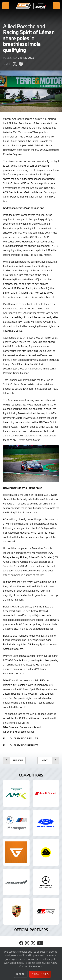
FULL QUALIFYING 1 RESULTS (21, 738)
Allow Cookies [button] (40, 974)
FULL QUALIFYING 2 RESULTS (21, 745)
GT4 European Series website (20, 727)
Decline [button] (21, 974)
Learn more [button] (36, 966)
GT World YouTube (14, 732)
